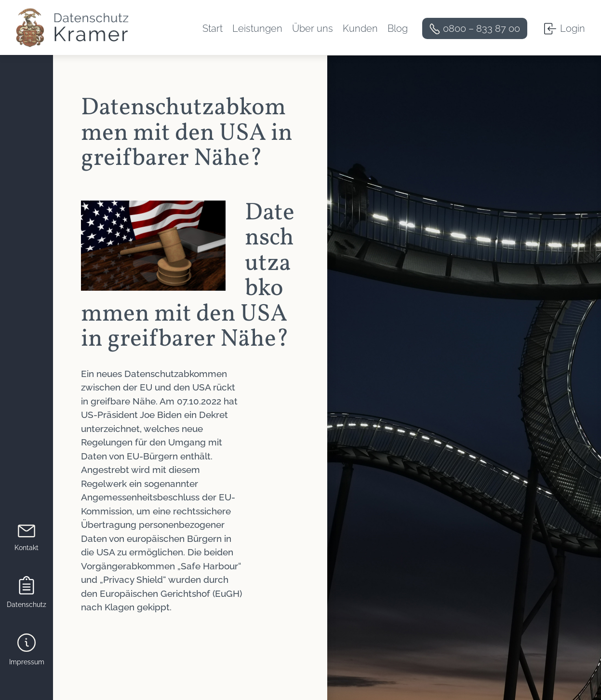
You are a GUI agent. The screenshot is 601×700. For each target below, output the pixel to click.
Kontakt (27, 548)
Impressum (27, 662)
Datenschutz (27, 605)
